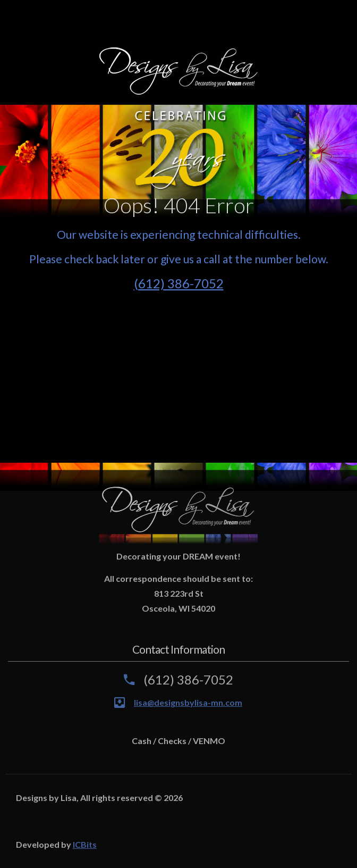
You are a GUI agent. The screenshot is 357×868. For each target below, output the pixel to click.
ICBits (85, 844)
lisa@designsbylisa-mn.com (188, 702)
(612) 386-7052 (179, 283)
